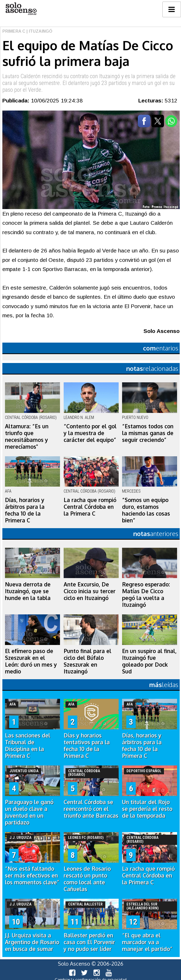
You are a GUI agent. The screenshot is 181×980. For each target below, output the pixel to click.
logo (21, 9)
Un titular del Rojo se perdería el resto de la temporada (147, 809)
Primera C (14, 31)
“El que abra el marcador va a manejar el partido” (147, 942)
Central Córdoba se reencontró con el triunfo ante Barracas (91, 809)
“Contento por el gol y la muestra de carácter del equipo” (90, 433)
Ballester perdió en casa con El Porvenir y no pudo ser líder (89, 942)
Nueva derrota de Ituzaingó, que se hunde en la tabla (28, 591)
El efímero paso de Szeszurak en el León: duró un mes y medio (31, 661)
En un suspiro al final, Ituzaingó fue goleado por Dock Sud (149, 661)
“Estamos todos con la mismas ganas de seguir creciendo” (148, 433)
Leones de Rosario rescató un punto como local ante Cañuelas (87, 879)
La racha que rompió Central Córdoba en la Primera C (90, 507)
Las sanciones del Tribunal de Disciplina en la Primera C (28, 746)
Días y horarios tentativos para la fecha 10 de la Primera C (87, 746)
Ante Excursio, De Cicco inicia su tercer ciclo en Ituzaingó (90, 591)
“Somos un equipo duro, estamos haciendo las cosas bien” (146, 510)
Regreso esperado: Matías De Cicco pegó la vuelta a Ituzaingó (146, 595)
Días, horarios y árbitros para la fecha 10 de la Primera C (25, 510)
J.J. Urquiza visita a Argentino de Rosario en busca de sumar (32, 942)
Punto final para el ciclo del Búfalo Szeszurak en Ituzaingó (87, 661)
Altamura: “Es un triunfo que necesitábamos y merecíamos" (27, 436)
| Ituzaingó (39, 31)
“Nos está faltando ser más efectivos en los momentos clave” (32, 875)
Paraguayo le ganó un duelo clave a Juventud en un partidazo (29, 812)
